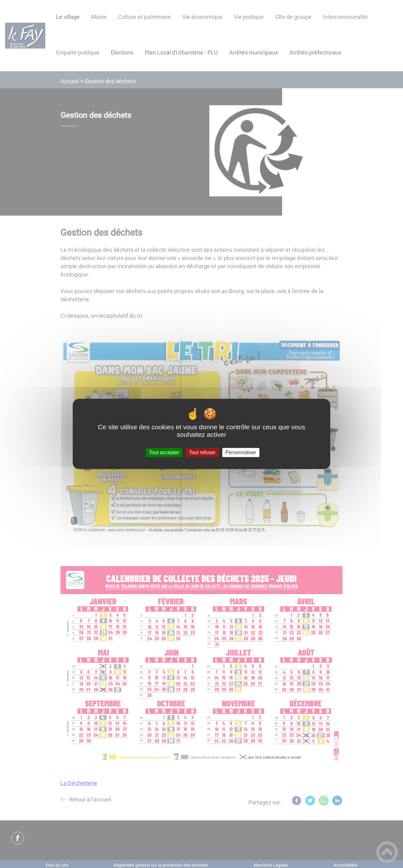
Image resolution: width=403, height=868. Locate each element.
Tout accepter (164, 452)
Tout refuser (202, 452)
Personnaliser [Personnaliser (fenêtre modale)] (241, 452)
